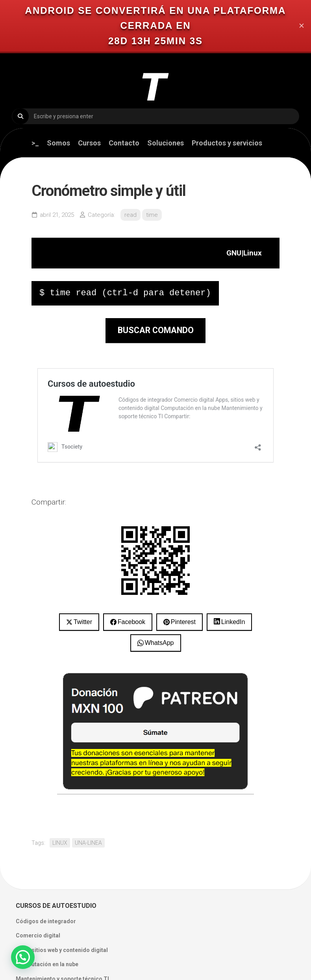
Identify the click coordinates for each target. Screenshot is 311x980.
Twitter (83, 622)
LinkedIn (233, 622)
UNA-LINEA (88, 843)
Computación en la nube (47, 964)
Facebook (131, 622)
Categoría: (101, 215)
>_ (35, 143)
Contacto (124, 143)
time (152, 215)
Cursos (89, 143)
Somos (58, 143)
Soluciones (166, 143)
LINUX (60, 843)
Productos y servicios (227, 143)
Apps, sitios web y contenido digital (62, 950)
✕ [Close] (302, 26)
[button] (23, 957)
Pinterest (183, 622)
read (131, 215)
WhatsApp (159, 643)
